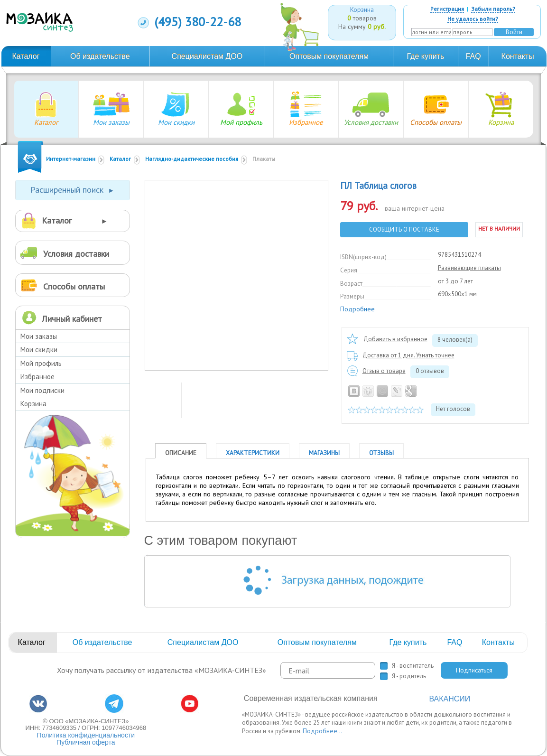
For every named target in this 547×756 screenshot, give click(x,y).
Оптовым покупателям (329, 56)
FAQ (473, 56)
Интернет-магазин (71, 159)
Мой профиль (41, 363)
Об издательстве (100, 56)
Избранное (37, 377)
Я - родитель (409, 676)
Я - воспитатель (413, 666)
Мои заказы (39, 336)
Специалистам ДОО (207, 56)
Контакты (518, 56)
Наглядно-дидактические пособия (192, 159)
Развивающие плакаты (469, 268)
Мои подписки (42, 390)
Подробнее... (323, 731)
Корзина (33, 404)
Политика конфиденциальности (86, 735)
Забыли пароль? (493, 9)
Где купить (426, 56)
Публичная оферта (86, 742)
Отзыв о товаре (384, 371)
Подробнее (357, 309)
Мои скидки (39, 350)
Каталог (26, 56)
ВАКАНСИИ (450, 699)
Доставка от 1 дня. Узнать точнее (408, 355)
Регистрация (447, 9)
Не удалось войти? (473, 19)
